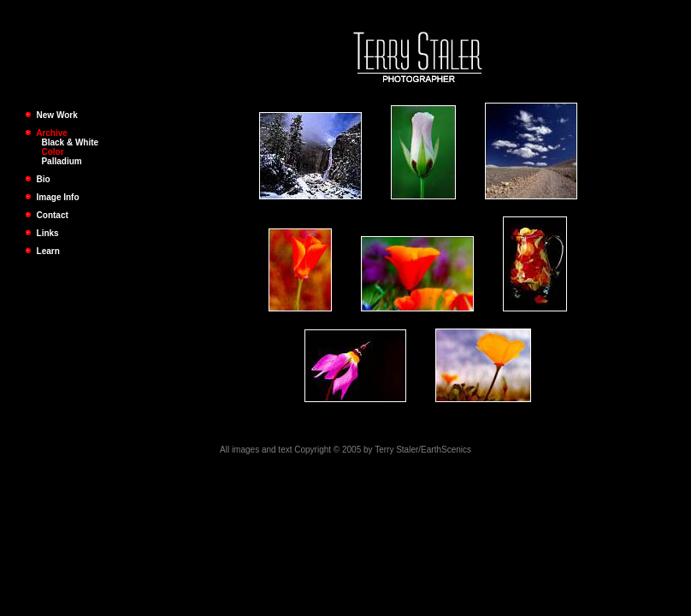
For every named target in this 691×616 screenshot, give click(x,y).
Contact (47, 215)
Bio (38, 179)
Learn (42, 251)
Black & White (70, 142)
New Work (57, 115)
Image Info (52, 197)
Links (42, 233)
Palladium (61, 161)
